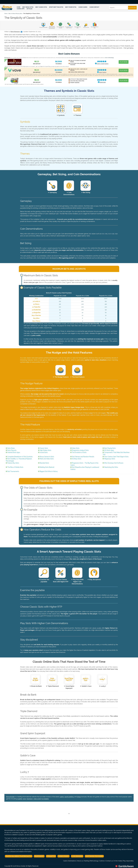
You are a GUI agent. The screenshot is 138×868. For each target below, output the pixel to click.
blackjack (30, 799)
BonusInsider (10, 797)
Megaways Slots (110, 459)
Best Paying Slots (110, 448)
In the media (118, 861)
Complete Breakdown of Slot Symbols (20, 457)
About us (80, 861)
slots (24, 799)
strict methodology (109, 58)
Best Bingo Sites (28, 7)
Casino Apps (21, 9)
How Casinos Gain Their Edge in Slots (116, 457)
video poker (37, 799)
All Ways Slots (77, 459)
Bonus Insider (21, 866)
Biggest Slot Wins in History (49, 471)
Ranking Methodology (91, 861)
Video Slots (76, 448)
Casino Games (83, 7)
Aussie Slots (44, 452)
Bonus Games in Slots (47, 457)
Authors (102, 861)
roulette (20, 799)
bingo (79, 797)
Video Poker (63, 856)
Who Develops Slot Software (114, 463)
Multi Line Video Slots (47, 459)
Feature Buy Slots (13, 463)
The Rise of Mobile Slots (15, 467)
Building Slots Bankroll (47, 467)
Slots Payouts (12, 450)
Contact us (109, 861)
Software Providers (94, 856)
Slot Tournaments (13, 471)
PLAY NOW (124, 62)
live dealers (45, 799)
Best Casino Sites (41, 7)
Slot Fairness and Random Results (83, 457)
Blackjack (39, 856)
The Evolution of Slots (79, 452)
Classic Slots (44, 448)
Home (18, 7)
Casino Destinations (70, 861)
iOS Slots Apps (109, 450)
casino (62, 797)
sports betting (69, 797)
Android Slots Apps (14, 452)
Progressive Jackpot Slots (80, 450)
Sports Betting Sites (56, 7)
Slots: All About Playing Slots (15, 14)
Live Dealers (77, 856)
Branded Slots (44, 463)
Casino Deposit (94, 7)
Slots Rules (11, 448)
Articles (29, 9)
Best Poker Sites (71, 7)
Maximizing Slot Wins (111, 467)
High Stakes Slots (45, 450)
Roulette (51, 856)
